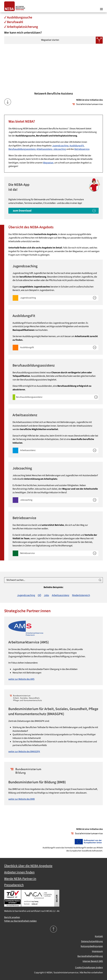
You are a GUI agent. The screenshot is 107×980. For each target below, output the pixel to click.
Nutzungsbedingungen (92, 946)
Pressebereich (14, 885)
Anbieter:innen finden (19, 872)
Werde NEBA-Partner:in (20, 879)
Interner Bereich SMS (93, 961)
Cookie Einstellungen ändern (89, 968)
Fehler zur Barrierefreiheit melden (20, 921)
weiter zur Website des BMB (22, 799)
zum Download (22, 211)
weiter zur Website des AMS (21, 679)
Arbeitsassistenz (44, 149)
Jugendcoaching (60, 146)
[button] (101, 6)
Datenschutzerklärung (92, 941)
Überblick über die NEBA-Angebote (28, 866)
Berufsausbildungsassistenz (22, 149)
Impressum (97, 951)
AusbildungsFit (77, 146)
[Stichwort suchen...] (53, 580)
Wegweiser (48, 163)
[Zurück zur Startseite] (15, 6)
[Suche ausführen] (100, 580)
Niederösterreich (81, 595)
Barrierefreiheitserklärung (90, 956)
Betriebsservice (82, 149)
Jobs (46, 595)
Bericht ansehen (12, 917)
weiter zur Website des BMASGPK (24, 752)
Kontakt (99, 936)
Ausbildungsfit (27, 347)
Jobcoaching (60, 149)
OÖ (39, 595)
